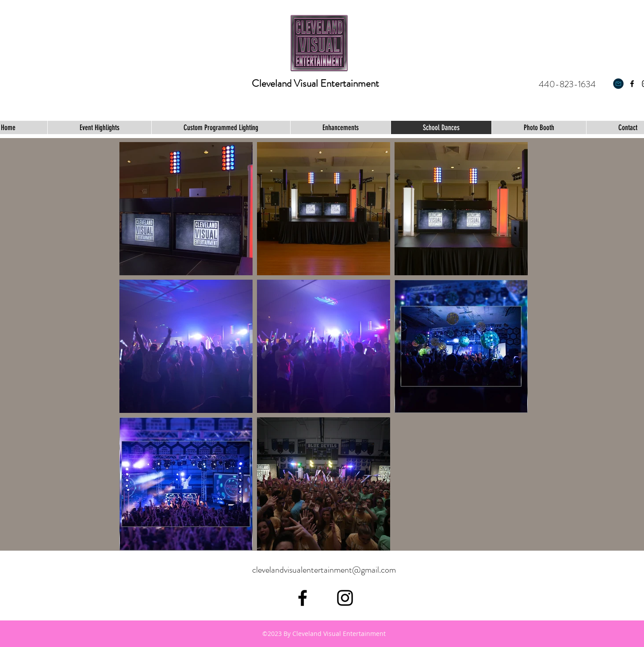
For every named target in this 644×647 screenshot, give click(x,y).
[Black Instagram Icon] (345, 598)
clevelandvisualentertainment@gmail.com (324, 570)
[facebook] (632, 84)
